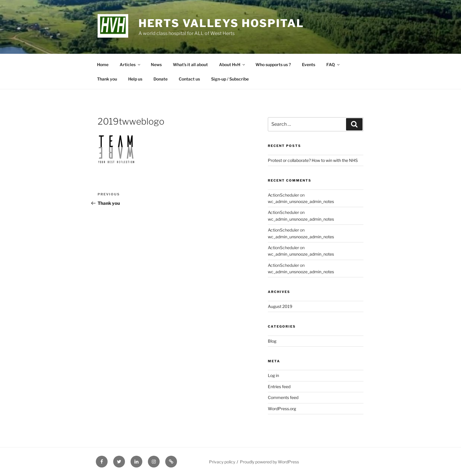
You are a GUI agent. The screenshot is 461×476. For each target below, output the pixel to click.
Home (103, 64)
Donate (161, 79)
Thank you (107, 79)
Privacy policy (222, 462)
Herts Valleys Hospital (221, 23)
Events (309, 64)
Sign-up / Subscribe (230, 79)
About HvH (232, 64)
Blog (272, 341)
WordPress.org (282, 409)
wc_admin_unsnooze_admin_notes (301, 201)
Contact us (189, 79)
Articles (130, 64)
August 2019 (280, 306)
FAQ (333, 64)
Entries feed (279, 387)
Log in (273, 375)
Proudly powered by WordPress (269, 462)
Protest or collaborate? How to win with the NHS (313, 160)
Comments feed (283, 397)
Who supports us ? (273, 64)
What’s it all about (190, 64)
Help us (135, 79)
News (156, 64)
